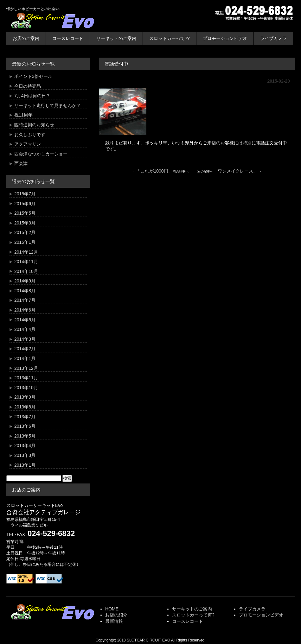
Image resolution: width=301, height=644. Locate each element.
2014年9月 (25, 281)
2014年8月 (25, 291)
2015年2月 (25, 232)
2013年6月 (25, 426)
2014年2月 (25, 349)
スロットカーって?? (170, 38)
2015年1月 (25, 242)
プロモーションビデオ (225, 38)
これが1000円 (154, 171)
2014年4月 (25, 329)
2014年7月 (25, 300)
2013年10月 (26, 388)
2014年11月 (26, 262)
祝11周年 (23, 115)
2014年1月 (25, 358)
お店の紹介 (116, 615)
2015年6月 (25, 204)
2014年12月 (26, 252)
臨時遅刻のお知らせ (34, 125)
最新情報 (114, 621)
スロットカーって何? (193, 615)
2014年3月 (25, 339)
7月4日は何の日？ (32, 96)
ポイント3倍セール (33, 76)
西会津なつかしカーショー (41, 154)
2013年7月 (25, 417)
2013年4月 (25, 445)
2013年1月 (25, 465)
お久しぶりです (30, 135)
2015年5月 (25, 213)
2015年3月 (25, 223)
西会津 (21, 163)
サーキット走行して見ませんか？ (48, 105)
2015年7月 (25, 194)
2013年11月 (26, 378)
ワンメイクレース (235, 171)
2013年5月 (25, 436)
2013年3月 (25, 455)
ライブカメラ (273, 38)
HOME (112, 609)
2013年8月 (25, 407)
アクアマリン (28, 144)
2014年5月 (25, 320)
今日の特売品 (28, 86)
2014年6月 (25, 310)
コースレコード (68, 38)
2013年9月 (25, 397)
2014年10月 (26, 271)
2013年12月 (26, 368)
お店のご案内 (26, 38)
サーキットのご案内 (116, 38)
